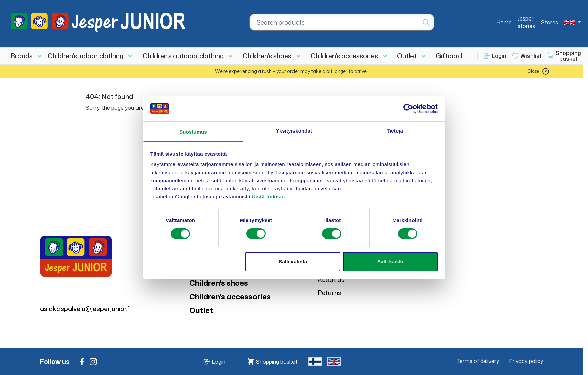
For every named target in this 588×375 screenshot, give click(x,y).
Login (499, 56)
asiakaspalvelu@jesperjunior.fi (85, 309)
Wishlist (531, 56)
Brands (22, 56)
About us (331, 279)
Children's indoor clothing (86, 56)
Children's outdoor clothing (183, 56)
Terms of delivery (478, 361)
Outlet (407, 56)
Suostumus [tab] (193, 132)
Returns (329, 293)
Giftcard (449, 56)
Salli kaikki (390, 261)
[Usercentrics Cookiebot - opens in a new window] (408, 109)
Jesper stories (526, 22)
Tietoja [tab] (395, 131)
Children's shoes (267, 56)
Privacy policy (526, 361)
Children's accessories (344, 56)
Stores (550, 22)
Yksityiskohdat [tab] (294, 131)
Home (504, 22)
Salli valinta (293, 261)
